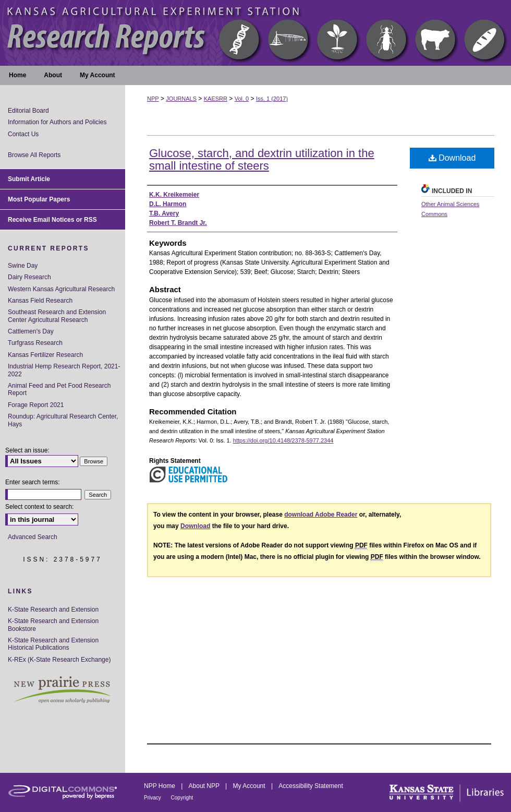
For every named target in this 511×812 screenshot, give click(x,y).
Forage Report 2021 (36, 405)
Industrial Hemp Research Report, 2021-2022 (64, 370)
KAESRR (216, 99)
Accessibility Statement (311, 786)
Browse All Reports (34, 155)
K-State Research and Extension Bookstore (53, 625)
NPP (153, 99)
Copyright (182, 798)
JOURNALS (181, 99)
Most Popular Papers (39, 199)
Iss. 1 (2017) (272, 99)
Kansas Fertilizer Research (45, 355)
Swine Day (23, 266)
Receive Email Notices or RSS (52, 220)
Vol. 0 (242, 99)
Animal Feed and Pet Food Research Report (59, 389)
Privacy (153, 798)
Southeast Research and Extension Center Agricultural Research (57, 316)
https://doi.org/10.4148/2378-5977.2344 (283, 440)
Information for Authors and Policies (57, 122)
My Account (250, 786)
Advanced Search (33, 537)
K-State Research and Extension (53, 610)
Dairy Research (29, 277)
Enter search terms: (33, 482)
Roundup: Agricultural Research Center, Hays (63, 420)
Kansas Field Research (40, 301)
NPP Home (160, 786)
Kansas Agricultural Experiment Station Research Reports (256, 33)
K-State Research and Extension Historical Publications (53, 644)
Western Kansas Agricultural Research (61, 289)
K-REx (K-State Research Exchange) (59, 660)
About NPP (205, 786)
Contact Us (23, 134)
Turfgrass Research (35, 343)
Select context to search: (39, 507)
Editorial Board (28, 111)
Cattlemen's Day (31, 331)
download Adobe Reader (321, 515)
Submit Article (29, 179)
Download (452, 158)
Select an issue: (27, 450)
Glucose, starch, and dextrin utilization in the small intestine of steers (262, 159)
